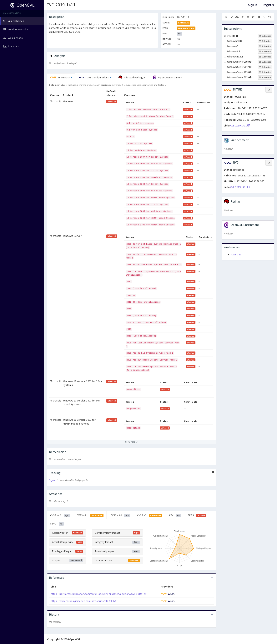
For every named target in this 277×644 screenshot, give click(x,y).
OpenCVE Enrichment (167, 77)
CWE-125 (236, 254)
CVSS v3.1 (90, 515)
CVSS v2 (150, 515)
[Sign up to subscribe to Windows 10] (265, 41)
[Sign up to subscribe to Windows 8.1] (265, 52)
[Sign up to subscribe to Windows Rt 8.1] (265, 57)
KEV (175, 515)
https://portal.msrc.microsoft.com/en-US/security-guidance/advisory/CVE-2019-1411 (99, 594)
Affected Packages (132, 77)
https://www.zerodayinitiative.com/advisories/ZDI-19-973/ (84, 601)
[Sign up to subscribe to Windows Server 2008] (265, 62)
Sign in (253, 5)
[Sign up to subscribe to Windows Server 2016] (265, 72)
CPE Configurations (95, 77)
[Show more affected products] (132, 442)
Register (268, 5)
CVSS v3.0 (120, 515)
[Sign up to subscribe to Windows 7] (265, 46)
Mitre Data (61, 77)
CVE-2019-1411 (61, 5)
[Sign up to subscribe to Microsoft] (265, 36)
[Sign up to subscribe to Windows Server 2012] (265, 67)
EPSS (197, 515)
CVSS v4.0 (60, 515)
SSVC (57, 524)
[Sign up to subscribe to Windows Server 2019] (265, 77)
